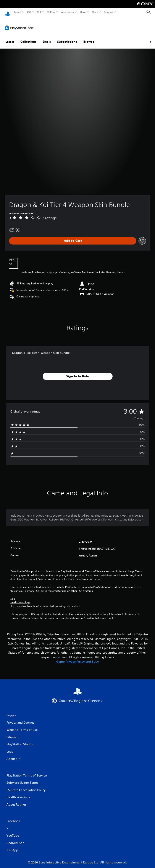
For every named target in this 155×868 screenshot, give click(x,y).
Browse (89, 38)
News (83, 12)
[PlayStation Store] (20, 24)
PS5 (29, 12)
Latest (10, 38)
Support (108, 12)
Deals (47, 38)
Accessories (67, 12)
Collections (28, 38)
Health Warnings (20, 598)
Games (17, 12)
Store (95, 12)
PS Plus (51, 12)
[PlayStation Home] (8, 12)
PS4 (39, 12)
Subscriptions (67, 38)
